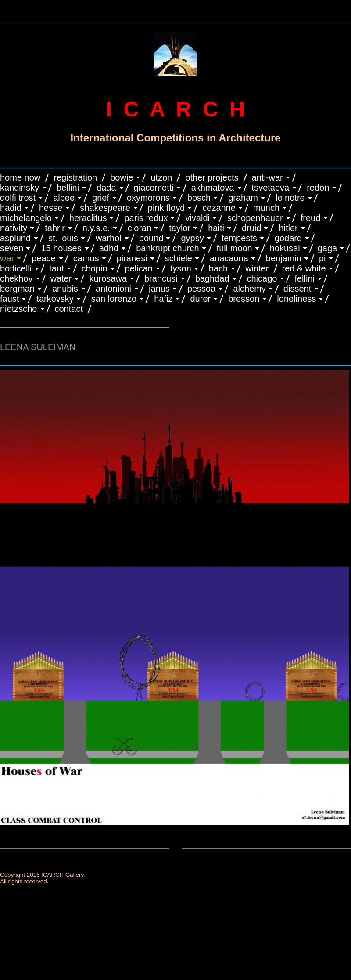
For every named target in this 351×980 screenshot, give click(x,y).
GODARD (288, 238)
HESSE (51, 208)
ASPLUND (15, 238)
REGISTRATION (75, 177)
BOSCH (199, 198)
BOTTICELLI (16, 268)
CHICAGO (262, 278)
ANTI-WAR (267, 177)
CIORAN (140, 228)
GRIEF (101, 198)
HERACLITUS (88, 218)
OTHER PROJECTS (212, 177)
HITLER (288, 228)
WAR (7, 258)
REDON (318, 188)
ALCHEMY (249, 289)
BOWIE (122, 177)
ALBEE (64, 198)
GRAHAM (243, 198)
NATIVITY (14, 228)
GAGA (328, 248)
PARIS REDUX (146, 218)
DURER (200, 299)
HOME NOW (20, 177)
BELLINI (68, 188)
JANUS (159, 289)
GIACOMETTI (154, 188)
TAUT (56, 268)
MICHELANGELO (26, 218)
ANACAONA (229, 258)
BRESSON (244, 299)
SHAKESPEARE (105, 208)
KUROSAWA (108, 278)
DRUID (251, 228)
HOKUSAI (285, 248)
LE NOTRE (290, 198)
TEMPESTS (239, 238)
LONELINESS (296, 299)
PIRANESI (132, 258)
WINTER (257, 268)
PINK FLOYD (167, 208)
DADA (106, 188)
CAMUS (86, 258)
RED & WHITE (304, 268)
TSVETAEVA (271, 188)
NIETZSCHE (19, 309)
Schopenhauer (255, 218)
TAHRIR (55, 228)
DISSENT (297, 289)
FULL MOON (235, 248)
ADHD (109, 248)
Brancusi (161, 278)
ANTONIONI (113, 289)
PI (322, 258)
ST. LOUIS (63, 238)
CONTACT (69, 309)
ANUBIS (65, 289)
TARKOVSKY (55, 299)
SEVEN (12, 248)
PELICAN (139, 268)
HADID (11, 208)
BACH (218, 268)
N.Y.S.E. (96, 228)
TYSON (181, 268)
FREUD (311, 218)
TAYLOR (180, 228)
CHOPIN (95, 268)
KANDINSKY (20, 188)
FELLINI (304, 278)
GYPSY (192, 238)
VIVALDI (197, 218)
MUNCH (266, 208)
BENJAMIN (284, 258)
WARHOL (109, 238)
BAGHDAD (212, 278)
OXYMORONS (148, 198)
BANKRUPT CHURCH (167, 248)
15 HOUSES (61, 248)
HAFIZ (163, 299)
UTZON (161, 177)
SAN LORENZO (114, 299)
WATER (61, 278)
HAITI (216, 228)
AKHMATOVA (213, 188)
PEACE (44, 258)
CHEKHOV (16, 278)
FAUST (9, 299)
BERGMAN (17, 289)
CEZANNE (219, 208)
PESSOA (202, 289)
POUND (151, 238)
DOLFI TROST (18, 198)
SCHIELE (179, 258)
